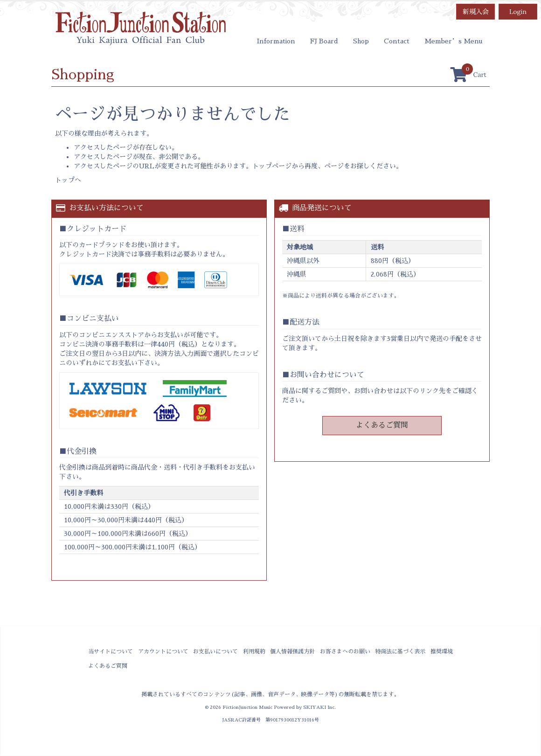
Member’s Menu (453, 41)
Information (276, 41)
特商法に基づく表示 (400, 652)
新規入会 (476, 12)
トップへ (68, 180)
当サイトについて (111, 652)
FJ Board (324, 41)
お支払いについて (215, 652)
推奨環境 (442, 652)
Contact (397, 41)
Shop (361, 41)
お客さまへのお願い (345, 652)
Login (518, 12)
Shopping (83, 75)
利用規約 (254, 652)
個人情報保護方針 (292, 652)
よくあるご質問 (382, 425)
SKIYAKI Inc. (319, 707)
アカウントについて (163, 652)
